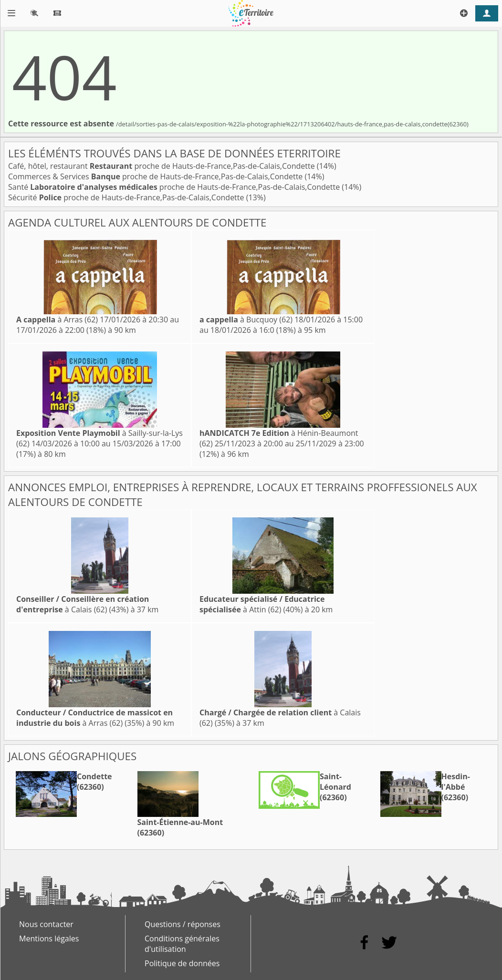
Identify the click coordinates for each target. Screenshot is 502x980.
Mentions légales (49, 939)
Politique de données (182, 963)
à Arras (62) (57, 320)
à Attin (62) (262, 604)
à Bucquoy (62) (246, 320)
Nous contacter (46, 924)
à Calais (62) (83, 604)
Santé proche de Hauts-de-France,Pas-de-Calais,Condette (175, 187)
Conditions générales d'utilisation (182, 944)
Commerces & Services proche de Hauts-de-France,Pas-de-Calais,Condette (156, 176)
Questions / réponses (183, 924)
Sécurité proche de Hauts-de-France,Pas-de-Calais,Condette (127, 197)
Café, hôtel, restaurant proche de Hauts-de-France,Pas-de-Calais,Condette (162, 166)
